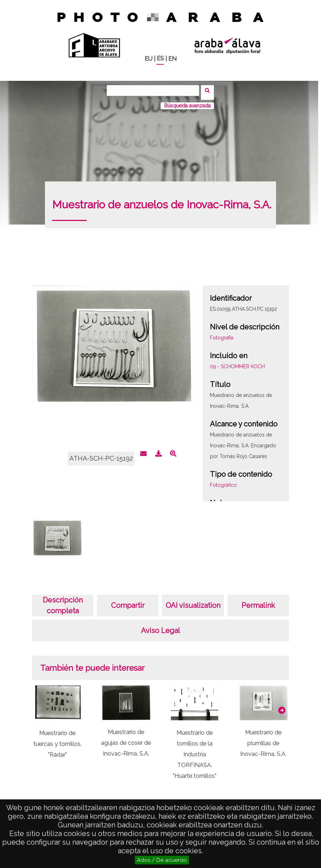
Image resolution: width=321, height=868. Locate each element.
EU (148, 59)
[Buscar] (155, 91)
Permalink (258, 601)
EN (172, 59)
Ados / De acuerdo (162, 860)
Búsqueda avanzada (187, 102)
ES (160, 58)
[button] (282, 706)
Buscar (210, 90)
